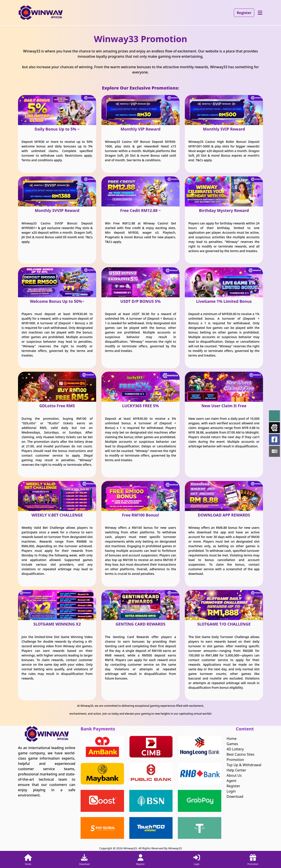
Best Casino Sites (240, 754)
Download (235, 796)
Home (232, 739)
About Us (234, 775)
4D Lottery (235, 749)
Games (232, 744)
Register (244, 13)
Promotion (235, 760)
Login (231, 791)
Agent (231, 781)
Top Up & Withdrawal (244, 765)
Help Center (236, 770)
